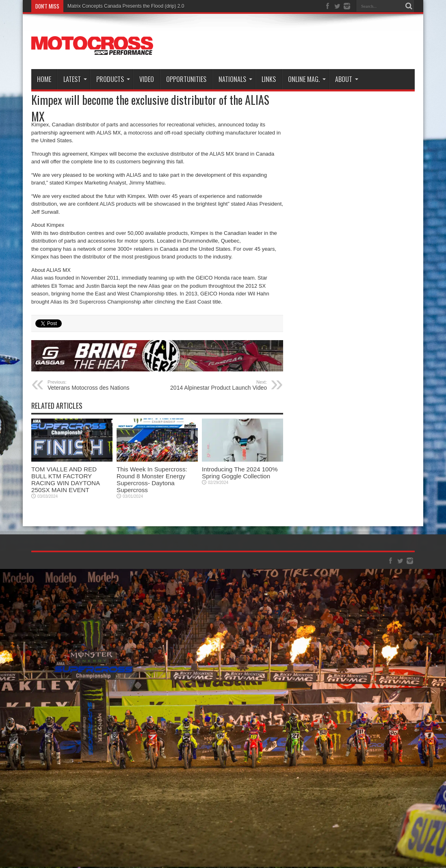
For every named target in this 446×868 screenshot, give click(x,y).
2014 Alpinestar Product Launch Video (217, 385)
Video (147, 79)
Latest (75, 79)
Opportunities (186, 79)
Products (113, 79)
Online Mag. (307, 79)
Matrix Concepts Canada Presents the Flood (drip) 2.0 (126, 6)
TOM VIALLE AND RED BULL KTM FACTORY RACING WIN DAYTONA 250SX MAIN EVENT (65, 480)
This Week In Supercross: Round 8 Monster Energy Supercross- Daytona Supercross (152, 480)
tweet (42, 322)
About (347, 79)
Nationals (235, 79)
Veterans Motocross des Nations (97, 385)
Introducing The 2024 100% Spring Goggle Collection (240, 473)
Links (269, 79)
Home (44, 79)
